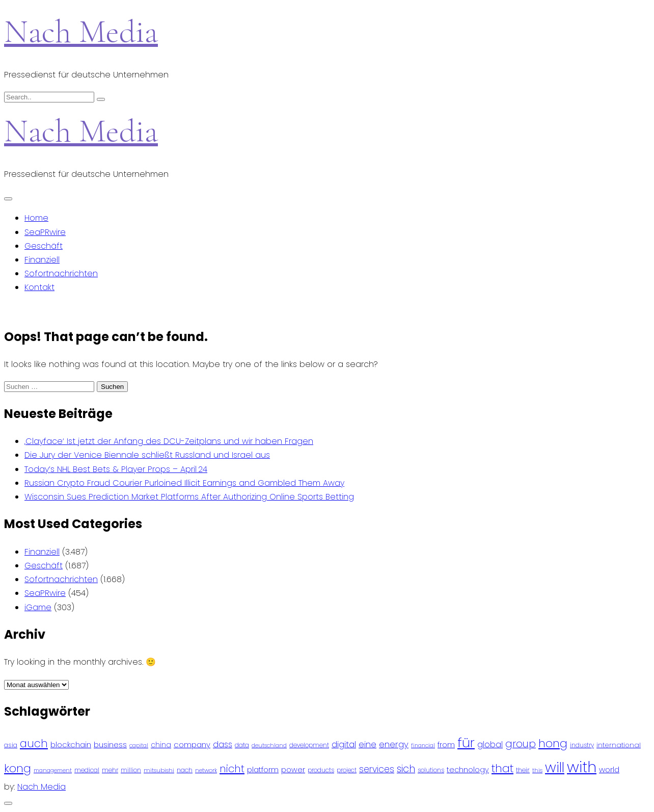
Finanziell (42, 260)
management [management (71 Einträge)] (53, 770)
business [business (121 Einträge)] (110, 744)
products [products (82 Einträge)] (321, 770)
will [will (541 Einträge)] (555, 767)
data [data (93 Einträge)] (242, 745)
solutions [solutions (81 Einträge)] (431, 770)
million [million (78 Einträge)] (131, 770)
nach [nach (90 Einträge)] (185, 770)
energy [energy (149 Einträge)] (394, 744)
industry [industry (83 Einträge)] (582, 745)
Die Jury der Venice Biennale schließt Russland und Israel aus (147, 455)
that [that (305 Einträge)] (502, 768)
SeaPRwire (45, 232)
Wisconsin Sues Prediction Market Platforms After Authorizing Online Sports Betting (189, 497)
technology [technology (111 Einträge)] (468, 770)
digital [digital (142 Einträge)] (344, 744)
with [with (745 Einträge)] (582, 767)
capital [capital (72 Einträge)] (139, 745)
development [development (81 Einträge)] (309, 745)
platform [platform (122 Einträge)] (263, 769)
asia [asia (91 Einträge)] (11, 745)
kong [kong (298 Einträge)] (18, 768)
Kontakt (39, 287)
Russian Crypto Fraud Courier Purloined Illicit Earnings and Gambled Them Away (184, 483)
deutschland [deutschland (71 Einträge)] (269, 745)
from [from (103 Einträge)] (446, 745)
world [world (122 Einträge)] (609, 769)
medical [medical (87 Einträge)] (87, 770)
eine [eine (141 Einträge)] (367, 744)
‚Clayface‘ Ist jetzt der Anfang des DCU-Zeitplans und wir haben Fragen (169, 441)
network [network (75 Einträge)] (206, 770)
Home (36, 218)
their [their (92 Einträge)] (523, 770)
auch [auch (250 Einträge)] (34, 743)
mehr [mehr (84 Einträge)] (110, 770)
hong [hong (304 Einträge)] (553, 743)
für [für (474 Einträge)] (466, 743)
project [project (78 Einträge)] (347, 770)
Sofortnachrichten (61, 273)
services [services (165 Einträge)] (377, 769)
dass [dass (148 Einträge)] (223, 744)
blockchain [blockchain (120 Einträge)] (71, 744)
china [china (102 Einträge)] (161, 745)
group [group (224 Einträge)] (521, 744)
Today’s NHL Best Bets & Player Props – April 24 (116, 469)
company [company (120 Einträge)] (192, 744)
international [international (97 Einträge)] (619, 745)
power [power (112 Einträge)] (293, 770)
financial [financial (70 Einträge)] (423, 745)
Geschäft (44, 246)
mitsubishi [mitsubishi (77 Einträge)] (159, 770)
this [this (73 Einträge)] (537, 770)
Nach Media (81, 31)
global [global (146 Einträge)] (490, 744)
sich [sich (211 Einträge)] (406, 769)
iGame (38, 607)
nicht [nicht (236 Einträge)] (232, 769)
